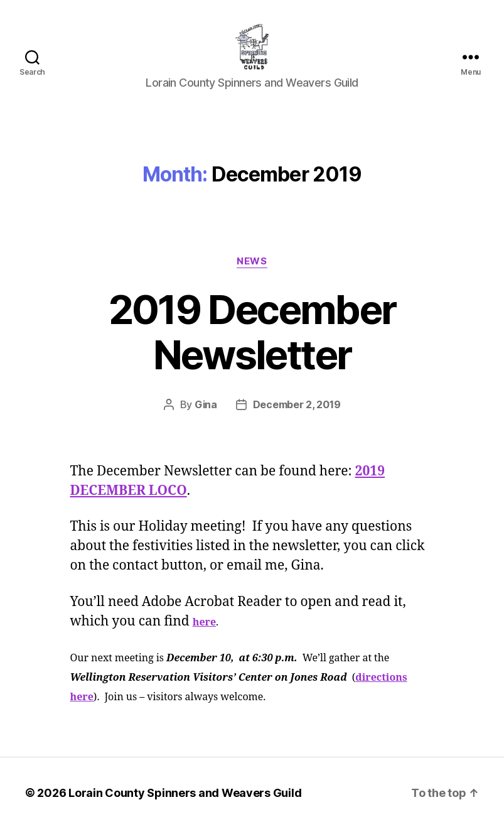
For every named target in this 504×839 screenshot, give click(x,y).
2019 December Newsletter (252, 342)
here (204, 632)
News (252, 271)
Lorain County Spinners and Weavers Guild (185, 804)
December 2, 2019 (297, 415)
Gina (206, 415)
